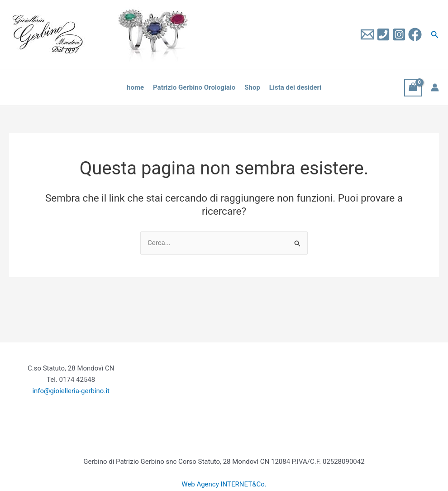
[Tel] (383, 34)
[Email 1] (367, 34)
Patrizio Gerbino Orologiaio (194, 87)
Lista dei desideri (295, 87)
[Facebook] (415, 34)
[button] (435, 35)
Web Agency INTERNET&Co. (224, 484)
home (135, 87)
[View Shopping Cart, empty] (413, 88)
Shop (252, 87)
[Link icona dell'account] (435, 87)
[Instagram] (399, 34)
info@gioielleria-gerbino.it (71, 391)
